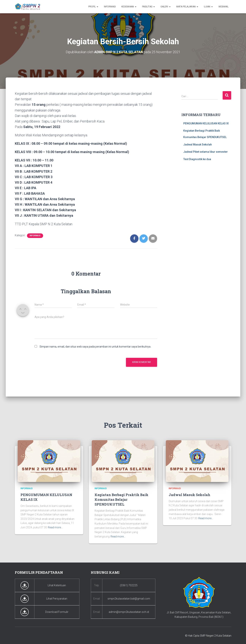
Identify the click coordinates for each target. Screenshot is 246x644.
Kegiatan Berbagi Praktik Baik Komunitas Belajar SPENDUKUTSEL (121, 499)
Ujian (208, 7)
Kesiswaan (129, 7)
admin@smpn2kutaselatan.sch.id (129, 612)
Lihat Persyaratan (57, 599)
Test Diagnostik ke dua (197, 159)
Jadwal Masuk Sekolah (198, 144)
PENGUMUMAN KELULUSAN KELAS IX (206, 123)
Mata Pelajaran (187, 7)
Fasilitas (148, 7)
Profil (93, 7)
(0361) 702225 (129, 585)
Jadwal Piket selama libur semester (206, 152)
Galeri (166, 7)
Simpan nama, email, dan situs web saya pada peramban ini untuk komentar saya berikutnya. (95, 347)
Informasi (110, 7)
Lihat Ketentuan (57, 585)
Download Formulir (57, 612)
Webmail (223, 7)
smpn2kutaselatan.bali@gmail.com (129, 599)
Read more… (55, 527)
